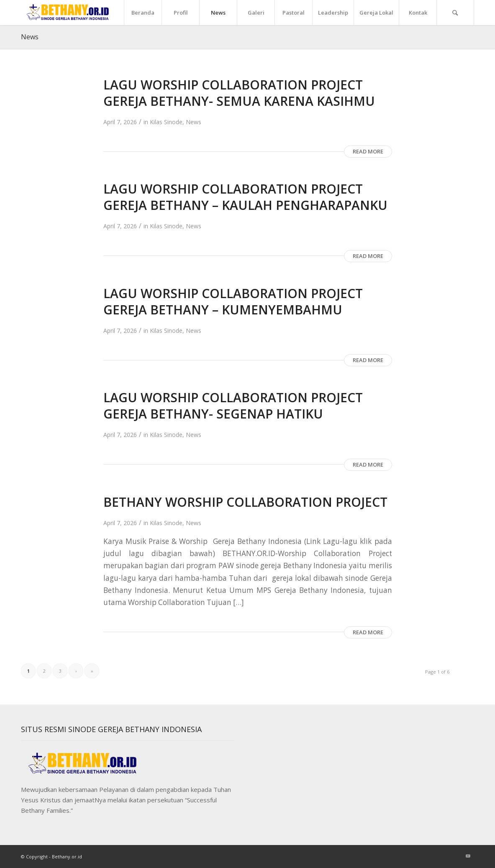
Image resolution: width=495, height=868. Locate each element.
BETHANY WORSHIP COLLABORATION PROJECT (245, 502)
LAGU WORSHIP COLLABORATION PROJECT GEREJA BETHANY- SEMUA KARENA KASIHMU (239, 93)
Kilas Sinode (166, 122)
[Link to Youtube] (468, 856)
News (30, 37)
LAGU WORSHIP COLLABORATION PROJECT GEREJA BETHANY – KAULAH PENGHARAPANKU (245, 197)
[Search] (455, 13)
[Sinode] (69, 13)
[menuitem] (143, 13)
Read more (368, 151)
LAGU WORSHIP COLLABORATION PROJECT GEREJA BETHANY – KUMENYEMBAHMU (233, 301)
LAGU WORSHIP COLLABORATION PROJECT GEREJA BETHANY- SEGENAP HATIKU (233, 406)
